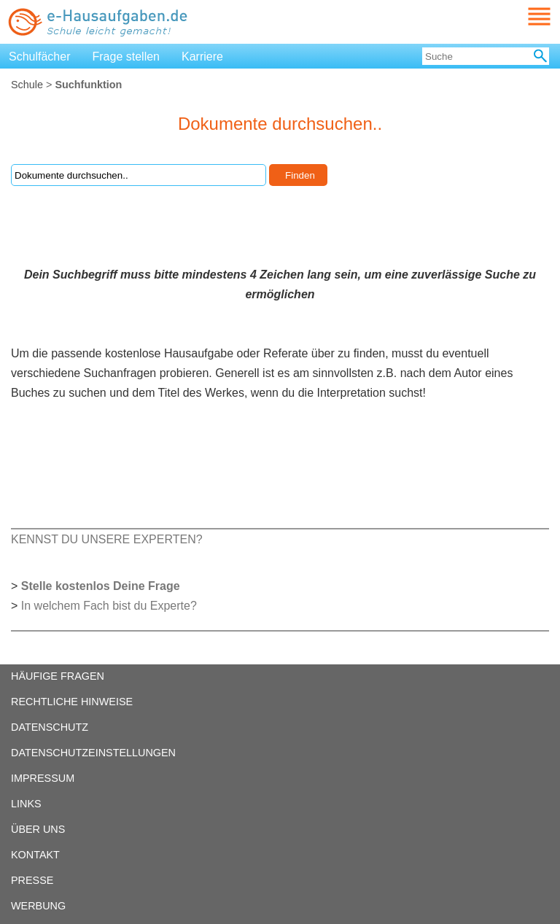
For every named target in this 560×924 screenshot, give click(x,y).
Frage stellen (127, 57)
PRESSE (32, 880)
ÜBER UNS (38, 829)
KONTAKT (35, 855)
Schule (27, 85)
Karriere (202, 57)
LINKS (26, 804)
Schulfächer (40, 57)
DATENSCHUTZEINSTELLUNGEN (93, 753)
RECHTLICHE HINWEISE (72, 702)
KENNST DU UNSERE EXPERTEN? (107, 539)
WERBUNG (38, 906)
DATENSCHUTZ (50, 727)
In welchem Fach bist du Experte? (109, 606)
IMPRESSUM (43, 778)
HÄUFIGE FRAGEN (58, 676)
